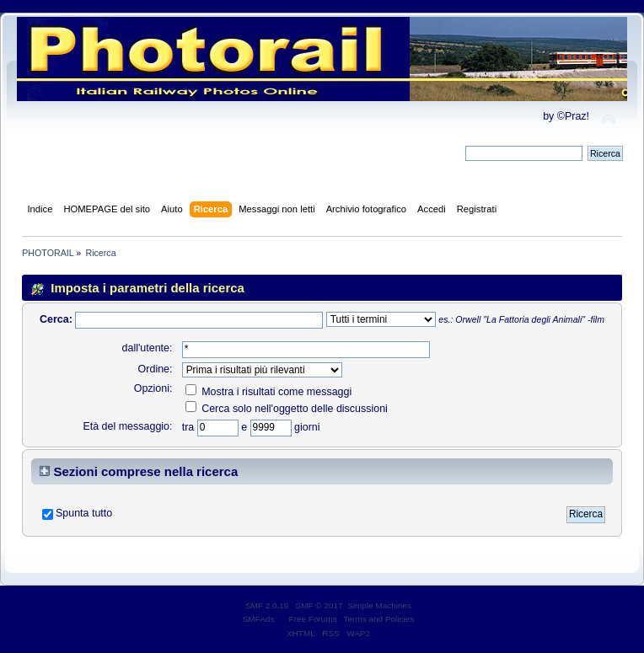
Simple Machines (379, 605)
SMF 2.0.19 (267, 605)
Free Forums (313, 619)
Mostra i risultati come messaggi (269, 392)
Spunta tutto (84, 513)
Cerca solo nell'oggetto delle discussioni (287, 409)
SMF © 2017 (319, 605)
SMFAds (259, 619)
